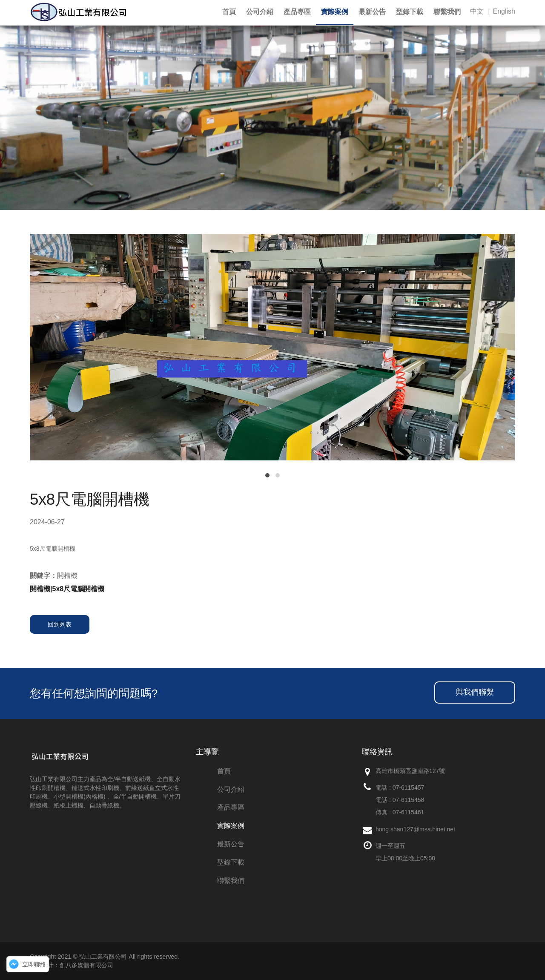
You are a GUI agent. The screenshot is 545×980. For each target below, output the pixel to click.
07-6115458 (409, 800)
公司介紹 (231, 789)
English (504, 11)
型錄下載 (231, 862)
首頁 (224, 771)
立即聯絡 (34, 964)
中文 (477, 11)
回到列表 (60, 624)
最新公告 (231, 844)
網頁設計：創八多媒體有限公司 (72, 965)
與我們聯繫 (475, 692)
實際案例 (231, 826)
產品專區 (231, 807)
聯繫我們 (231, 881)
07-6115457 (409, 787)
